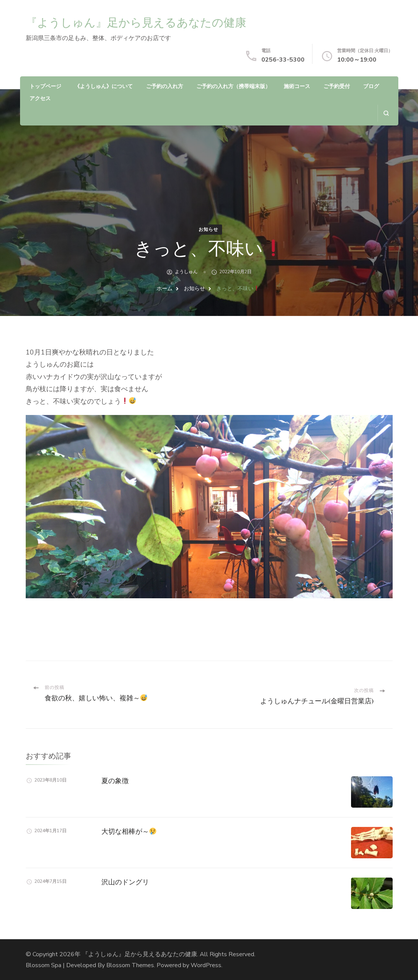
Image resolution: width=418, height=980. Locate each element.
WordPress (206, 965)
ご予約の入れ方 (165, 86)
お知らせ (208, 229)
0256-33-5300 (283, 60)
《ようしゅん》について (104, 86)
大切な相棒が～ (129, 831)
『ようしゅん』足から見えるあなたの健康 (136, 22)
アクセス (40, 98)
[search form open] (386, 113)
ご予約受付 (337, 86)
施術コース (297, 86)
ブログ (371, 86)
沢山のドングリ (125, 882)
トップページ (45, 86)
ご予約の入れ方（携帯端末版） (233, 86)
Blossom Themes (130, 965)
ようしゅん (186, 272)
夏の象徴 (115, 781)
